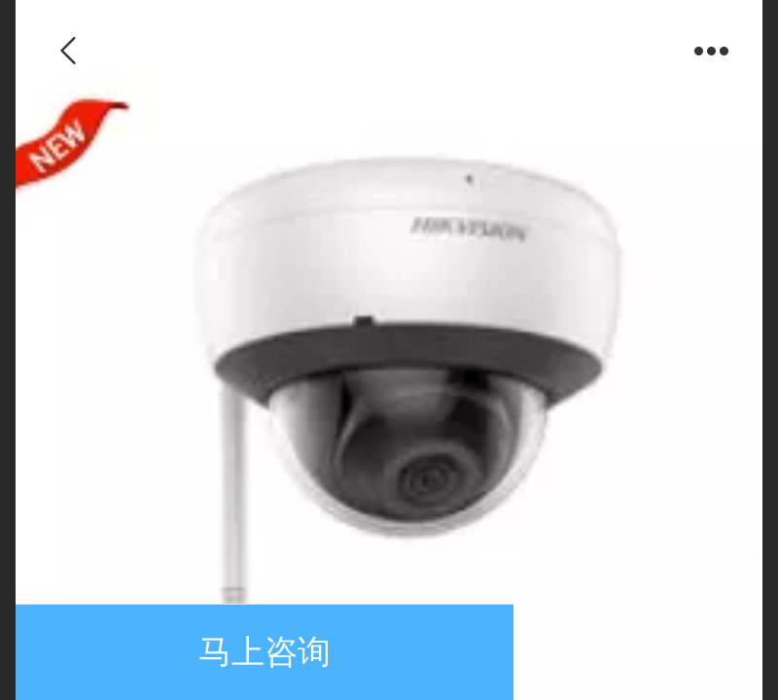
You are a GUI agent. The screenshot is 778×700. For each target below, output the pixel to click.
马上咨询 (265, 652)
